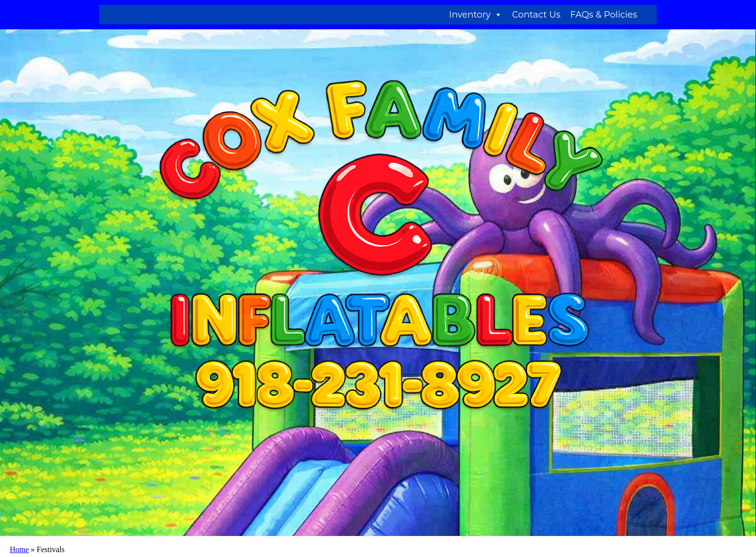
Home (19, 549)
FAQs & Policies (604, 15)
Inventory (476, 15)
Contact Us (536, 15)
